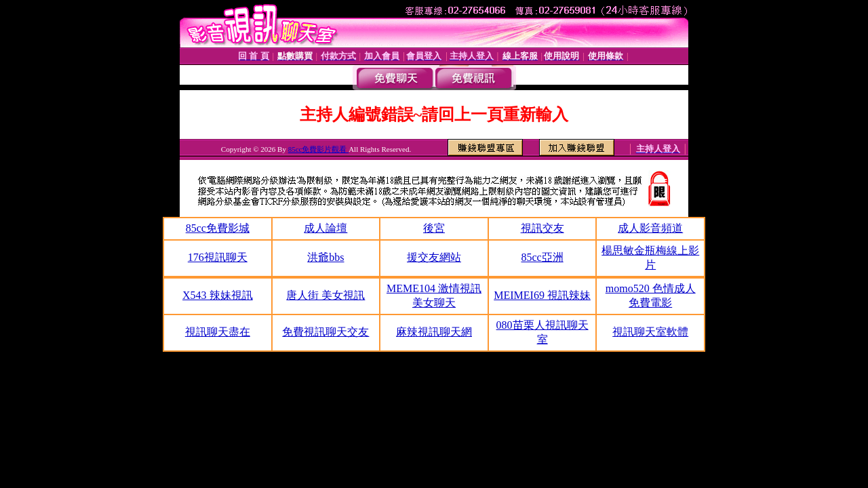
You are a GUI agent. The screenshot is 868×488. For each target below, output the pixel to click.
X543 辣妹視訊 (218, 295)
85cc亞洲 (542, 257)
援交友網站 (434, 257)
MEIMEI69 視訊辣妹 (542, 295)
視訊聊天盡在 (218, 332)
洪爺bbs (325, 257)
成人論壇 (325, 228)
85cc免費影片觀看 (319, 149)
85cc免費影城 (218, 228)
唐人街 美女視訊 (325, 295)
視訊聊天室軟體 (650, 332)
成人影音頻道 (650, 228)
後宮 (434, 228)
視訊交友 (542, 228)
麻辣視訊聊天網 (434, 332)
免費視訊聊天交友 (325, 332)
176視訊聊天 (218, 257)
